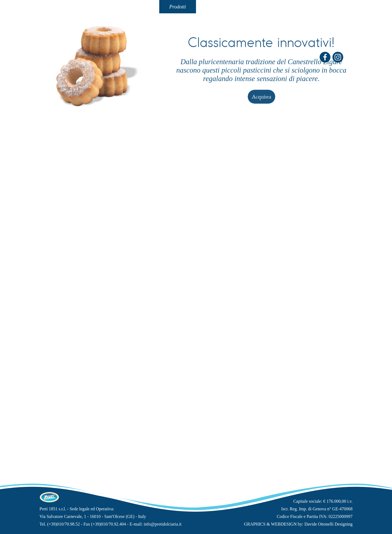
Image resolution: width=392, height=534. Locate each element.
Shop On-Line (288, 7)
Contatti (214, 7)
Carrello (325, 7)
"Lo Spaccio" (251, 7)
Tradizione (141, 7)
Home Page (68, 7)
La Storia (104, 7)
